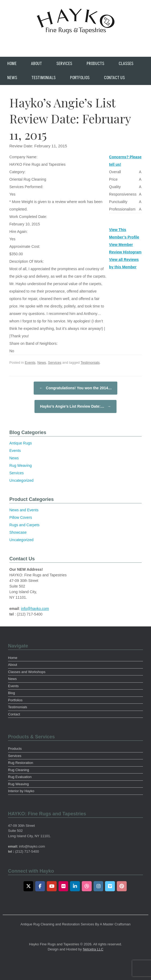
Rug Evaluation (20, 777)
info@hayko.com (35, 609)
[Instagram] (98, 886)
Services (64, 64)
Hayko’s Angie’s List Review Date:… (75, 406)
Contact (14, 714)
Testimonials (44, 78)
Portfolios (80, 78)
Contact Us (114, 78)
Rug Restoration (21, 763)
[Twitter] (28, 886)
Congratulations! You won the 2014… (76, 388)
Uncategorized (21, 480)
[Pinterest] (122, 886)
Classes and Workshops (27, 672)
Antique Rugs (21, 443)
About (36, 64)
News (12, 78)
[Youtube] (52, 886)
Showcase (18, 532)
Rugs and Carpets (24, 525)
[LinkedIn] (75, 886)
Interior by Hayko (21, 791)
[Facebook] (40, 886)
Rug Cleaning (19, 770)
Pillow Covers (21, 517)
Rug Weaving (21, 465)
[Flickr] (63, 886)
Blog (11, 693)
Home (12, 64)
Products (95, 64)
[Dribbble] (87, 886)
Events (30, 363)
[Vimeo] (110, 886)
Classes (126, 64)
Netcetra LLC (93, 949)
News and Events (24, 510)
